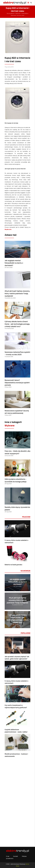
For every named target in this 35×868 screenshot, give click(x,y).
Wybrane (18, 13)
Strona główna (11, 13)
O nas (8, 856)
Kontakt (16, 856)
